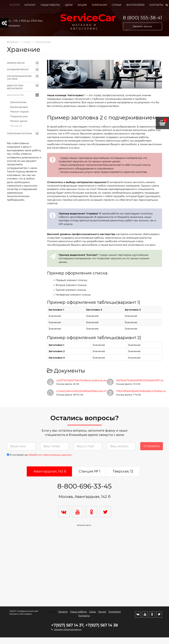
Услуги (14, 5)
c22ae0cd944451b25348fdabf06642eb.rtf (81, 391)
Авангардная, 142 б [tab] (50, 471)
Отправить (152, 446)
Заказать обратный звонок (68, 629)
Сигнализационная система (19, 78)
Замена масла (16, 63)
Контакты (156, 5)
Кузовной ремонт (18, 70)
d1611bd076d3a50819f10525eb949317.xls (140, 380)
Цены (69, 5)
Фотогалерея (135, 5)
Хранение (16, 126)
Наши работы (50, 5)
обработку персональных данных (50, 455)
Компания (99, 5)
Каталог (30, 5)
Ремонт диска (19, 121)
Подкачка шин (19, 116)
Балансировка (19, 107)
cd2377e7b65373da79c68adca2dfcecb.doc (82, 380)
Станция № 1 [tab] (89, 471)
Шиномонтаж (15, 95)
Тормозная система (19, 134)
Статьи (117, 5)
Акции (82, 5)
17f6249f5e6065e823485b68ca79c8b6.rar (141, 391)
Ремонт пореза (19, 112)
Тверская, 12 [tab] (123, 471)
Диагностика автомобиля (15, 87)
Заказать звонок (142, 26)
